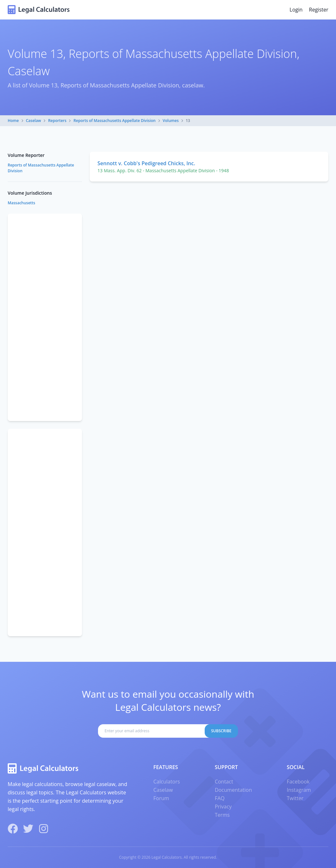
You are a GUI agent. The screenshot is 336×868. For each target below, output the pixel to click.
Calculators (167, 782)
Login (296, 10)
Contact (224, 782)
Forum (161, 798)
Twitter (295, 798)
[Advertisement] (45, 317)
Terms (222, 815)
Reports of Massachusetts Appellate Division (114, 121)
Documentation (233, 790)
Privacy (223, 807)
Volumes (171, 121)
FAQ (220, 798)
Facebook (298, 782)
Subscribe (221, 731)
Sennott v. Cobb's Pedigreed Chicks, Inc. (146, 163)
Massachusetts (21, 203)
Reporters (57, 121)
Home (13, 121)
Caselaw (33, 121)
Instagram (299, 790)
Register (319, 10)
